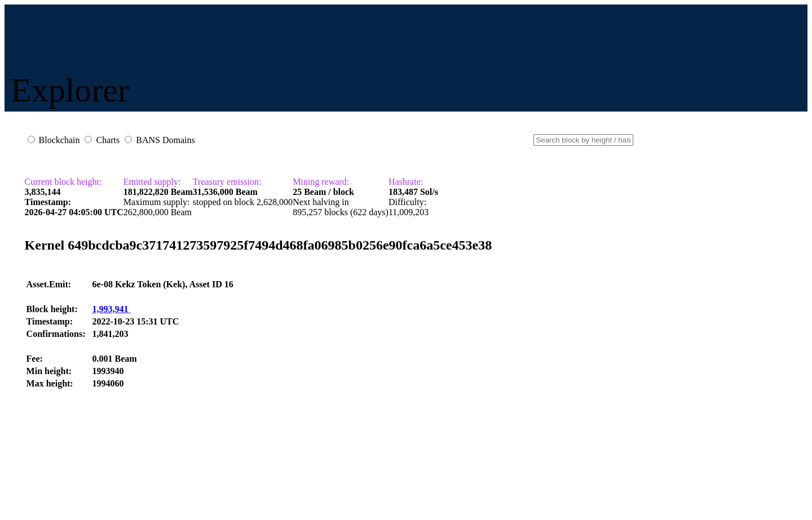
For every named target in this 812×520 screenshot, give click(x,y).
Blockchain (59, 140)
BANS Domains (165, 140)
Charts (108, 140)
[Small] (583, 140)
